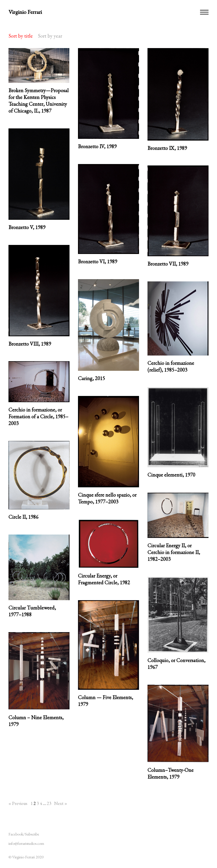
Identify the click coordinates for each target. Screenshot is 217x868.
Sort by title (21, 36)
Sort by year (50, 36)
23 (49, 803)
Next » (61, 803)
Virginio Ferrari (25, 12)
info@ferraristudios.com (26, 843)
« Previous (18, 803)
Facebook (16, 834)
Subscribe (32, 834)
